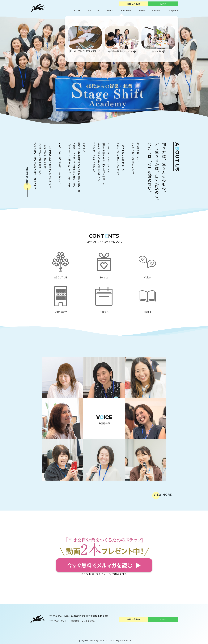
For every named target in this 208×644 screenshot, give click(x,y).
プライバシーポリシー (59, 621)
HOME (77, 10)
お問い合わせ (134, 4)
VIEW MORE (27, 176)
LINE (163, 4)
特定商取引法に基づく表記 (83, 621)
